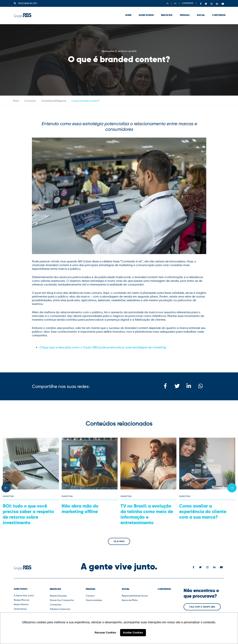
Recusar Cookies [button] (105, 633)
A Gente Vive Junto (24, 595)
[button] (6, 488)
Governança (20, 609)
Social (199, 13)
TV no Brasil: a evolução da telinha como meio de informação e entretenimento (147, 514)
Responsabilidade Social (135, 596)
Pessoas (183, 13)
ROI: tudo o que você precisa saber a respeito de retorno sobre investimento (28, 514)
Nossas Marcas (21, 600)
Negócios (165, 13)
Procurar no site (25, 3)
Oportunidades (94, 600)
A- (168, 3)
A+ (176, 3)
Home (127, 13)
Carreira (90, 596)
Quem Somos (145, 13)
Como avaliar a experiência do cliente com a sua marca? (203, 511)
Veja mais (119, 541)
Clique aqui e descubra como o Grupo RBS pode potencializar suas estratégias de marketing (103, 347)
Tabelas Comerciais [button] (60, 609)
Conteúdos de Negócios (54, 101)
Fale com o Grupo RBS (202, 607)
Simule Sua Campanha (62, 600)
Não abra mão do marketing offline (80, 509)
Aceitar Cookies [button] (133, 633)
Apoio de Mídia (130, 600)
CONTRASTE (188, 3)
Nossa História (21, 604)
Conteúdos (217, 13)
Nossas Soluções (58, 596)
